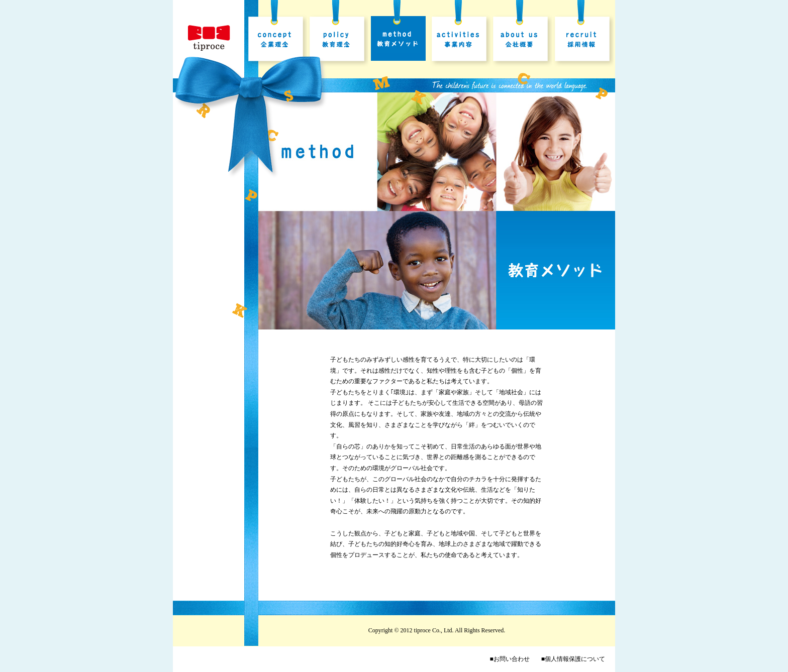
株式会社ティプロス (209, 38)
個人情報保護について (575, 659)
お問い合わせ (512, 659)
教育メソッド (399, 40)
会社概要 (522, 40)
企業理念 (276, 40)
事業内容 (460, 40)
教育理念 (338, 40)
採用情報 (583, 40)
